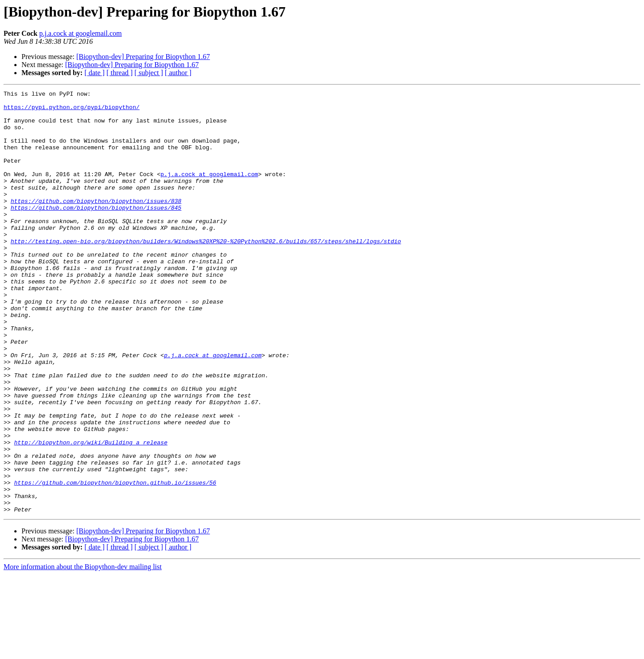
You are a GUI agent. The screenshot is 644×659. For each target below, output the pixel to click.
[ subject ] (149, 73)
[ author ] (178, 73)
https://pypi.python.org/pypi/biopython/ (72, 111)
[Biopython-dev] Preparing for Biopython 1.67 (143, 57)
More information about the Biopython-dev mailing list (83, 651)
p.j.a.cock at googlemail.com (81, 33)
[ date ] (95, 73)
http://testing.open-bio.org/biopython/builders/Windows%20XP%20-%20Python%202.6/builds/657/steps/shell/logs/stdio (206, 272)
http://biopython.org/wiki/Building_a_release (90, 513)
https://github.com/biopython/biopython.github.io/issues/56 (115, 562)
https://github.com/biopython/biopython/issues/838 (96, 224)
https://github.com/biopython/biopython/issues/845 (96, 232)
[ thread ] (120, 73)
